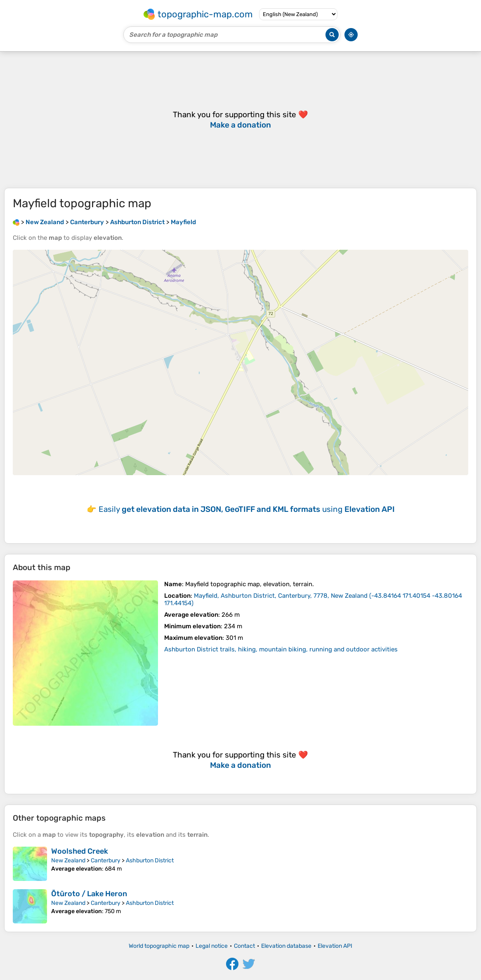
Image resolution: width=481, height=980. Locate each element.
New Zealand (68, 860)
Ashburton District (150, 860)
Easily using (247, 509)
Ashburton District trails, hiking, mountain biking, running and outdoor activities (281, 649)
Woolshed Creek (80, 851)
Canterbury (106, 860)
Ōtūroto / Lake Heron (89, 894)
